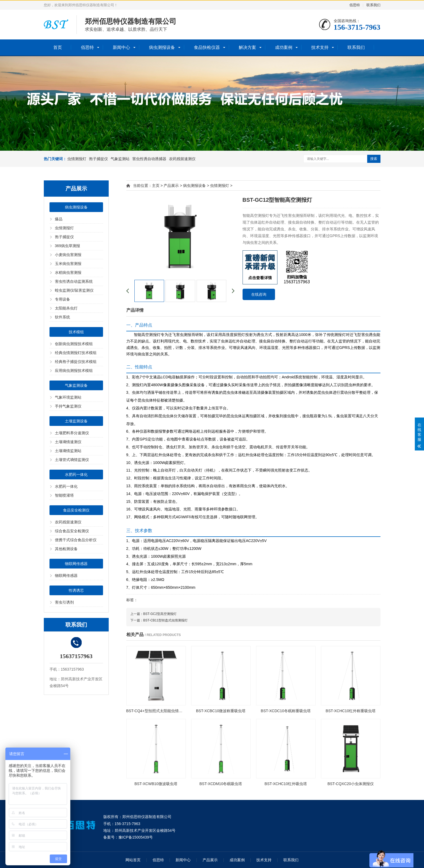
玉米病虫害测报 (68, 264)
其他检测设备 (66, 549)
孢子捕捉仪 (98, 159)
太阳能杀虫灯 (66, 308)
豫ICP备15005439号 (136, 837)
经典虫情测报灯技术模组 (76, 353)
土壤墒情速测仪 (68, 442)
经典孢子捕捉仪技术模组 (76, 362)
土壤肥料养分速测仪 (72, 433)
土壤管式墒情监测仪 (72, 460)
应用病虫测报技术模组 (74, 371)
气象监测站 (120, 159)
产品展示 (171, 186)
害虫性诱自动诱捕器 (149, 159)
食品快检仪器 (207, 47)
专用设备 (62, 299)
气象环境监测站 (68, 397)
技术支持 (320, 47)
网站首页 (133, 860)
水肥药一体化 (76, 475)
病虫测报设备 (162, 47)
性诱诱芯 (76, 590)
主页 (156, 186)
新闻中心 (121, 47)
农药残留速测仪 (182, 159)
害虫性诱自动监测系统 (74, 281)
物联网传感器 (76, 564)
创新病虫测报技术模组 (74, 344)
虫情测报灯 (77, 159)
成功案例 (284, 47)
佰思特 (355, 5)
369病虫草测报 (67, 246)
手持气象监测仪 (68, 406)
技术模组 (76, 332)
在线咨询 (259, 294)
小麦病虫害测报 (68, 255)
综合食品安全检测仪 (72, 531)
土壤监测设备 (76, 421)
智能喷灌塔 (64, 495)
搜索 (374, 159)
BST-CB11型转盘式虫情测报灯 (166, 620)
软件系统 (62, 317)
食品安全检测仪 (76, 510)
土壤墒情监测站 (68, 451)
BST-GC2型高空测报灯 (160, 614)
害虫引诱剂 (64, 602)
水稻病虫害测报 (68, 272)
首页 (58, 47)
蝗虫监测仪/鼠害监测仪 (74, 290)
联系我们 (373, 5)
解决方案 (247, 47)
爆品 (59, 219)
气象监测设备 (76, 385)
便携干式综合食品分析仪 (76, 540)
